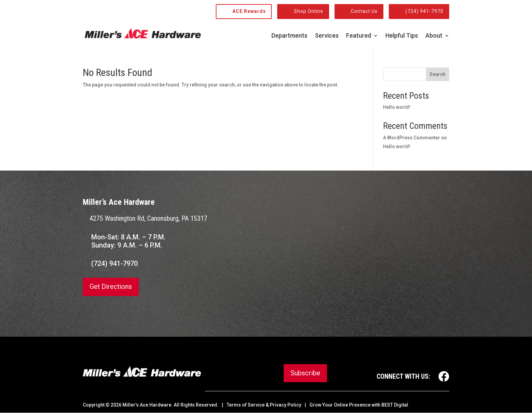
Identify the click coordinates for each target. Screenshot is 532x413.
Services (327, 36)
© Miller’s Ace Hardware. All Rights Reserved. (162, 405)
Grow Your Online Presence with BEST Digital (359, 405)
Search (438, 74)
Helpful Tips (402, 36)
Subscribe (305, 373)
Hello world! (397, 107)
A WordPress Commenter (412, 138)
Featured (359, 36)
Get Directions (111, 287)
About (434, 36)
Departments (289, 36)
